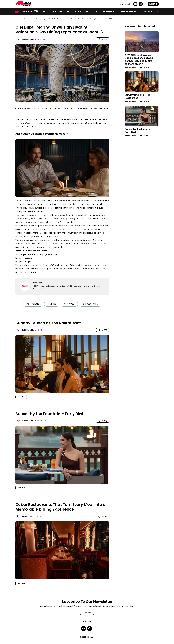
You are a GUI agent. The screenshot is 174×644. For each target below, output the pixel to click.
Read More (22, 397)
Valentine (51, 304)
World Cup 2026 (31, 11)
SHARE (103, 39)
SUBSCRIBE (153, 4)
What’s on (57, 11)
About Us (87, 621)
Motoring (148, 11)
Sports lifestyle (82, 11)
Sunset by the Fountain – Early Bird (140, 130)
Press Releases (33, 304)
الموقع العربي (125, 4)
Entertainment (109, 11)
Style (68, 11)
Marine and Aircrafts (129, 11)
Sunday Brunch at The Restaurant (138, 96)
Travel (45, 11)
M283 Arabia (29, 39)
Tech (96, 11)
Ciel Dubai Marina (90, 304)
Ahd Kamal (29, 517)
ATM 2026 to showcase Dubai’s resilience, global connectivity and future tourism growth (140, 59)
